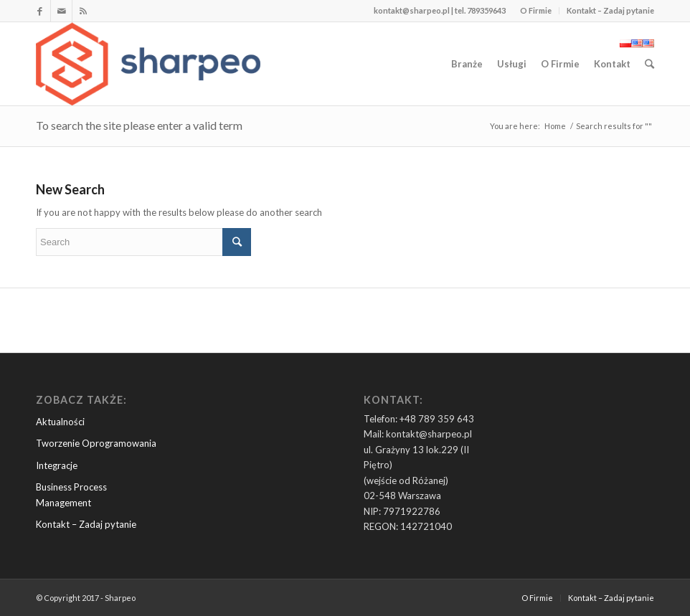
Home (555, 126)
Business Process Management (71, 494)
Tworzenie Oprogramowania (96, 443)
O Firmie (536, 10)
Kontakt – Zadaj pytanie (610, 10)
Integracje (57, 465)
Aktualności (60, 422)
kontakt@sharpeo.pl (412, 10)
